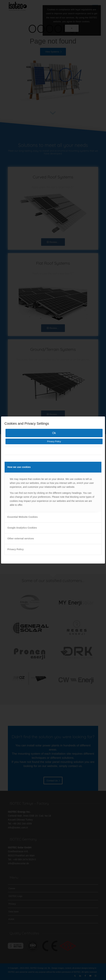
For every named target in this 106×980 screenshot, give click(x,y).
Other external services (21, 539)
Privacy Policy (54, 441)
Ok (54, 433)
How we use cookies (19, 467)
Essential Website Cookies (23, 517)
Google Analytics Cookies (22, 528)
